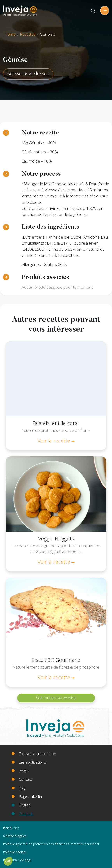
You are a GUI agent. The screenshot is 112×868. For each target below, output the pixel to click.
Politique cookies (15, 852)
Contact (26, 779)
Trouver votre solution (37, 753)
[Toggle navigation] (105, 11)
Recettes (28, 34)
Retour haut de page (17, 860)
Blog (22, 788)
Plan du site (11, 828)
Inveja (24, 771)
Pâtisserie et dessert (28, 74)
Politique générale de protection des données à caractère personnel (51, 844)
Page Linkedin (30, 796)
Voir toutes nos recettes (56, 698)
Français (26, 814)
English (25, 805)
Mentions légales (15, 836)
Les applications (32, 762)
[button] (8, 861)
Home (10, 34)
